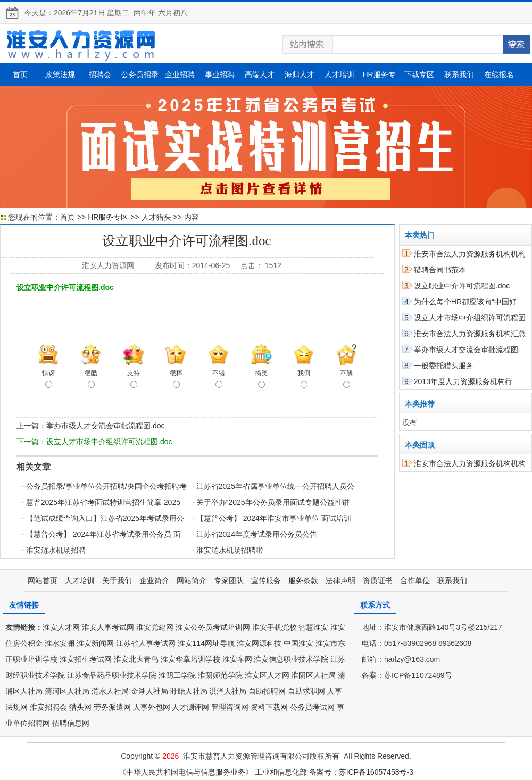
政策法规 (60, 74)
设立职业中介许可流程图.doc (462, 286)
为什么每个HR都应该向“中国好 (465, 302)
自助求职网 (306, 691)
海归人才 (300, 74)
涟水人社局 (110, 691)
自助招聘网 (267, 691)
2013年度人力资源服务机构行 (463, 381)
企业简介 (154, 580)
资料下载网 (269, 707)
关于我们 (117, 580)
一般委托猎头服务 (444, 366)
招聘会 (100, 74)
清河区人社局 (67, 691)
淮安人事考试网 (108, 627)
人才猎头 (156, 217)
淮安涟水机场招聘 (56, 550)
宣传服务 (266, 580)
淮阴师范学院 (220, 675)
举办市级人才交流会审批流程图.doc (105, 426)
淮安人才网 (61, 627)
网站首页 (43, 580)
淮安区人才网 (267, 675)
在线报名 (499, 74)
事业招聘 (220, 74)
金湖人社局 (149, 691)
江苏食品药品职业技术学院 (112, 675)
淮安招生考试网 (86, 659)
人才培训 (339, 74)
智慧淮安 (313, 627)
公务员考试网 (312, 707)
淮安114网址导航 (206, 643)
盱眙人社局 (189, 691)
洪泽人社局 (228, 691)
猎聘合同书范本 (440, 270)
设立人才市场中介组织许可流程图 (470, 318)
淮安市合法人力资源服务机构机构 (470, 254)
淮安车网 (237, 659)
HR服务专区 (108, 217)
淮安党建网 (155, 627)
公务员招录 (140, 74)
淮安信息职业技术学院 (291, 659)
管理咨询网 (230, 707)
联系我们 (459, 74)
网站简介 (192, 580)
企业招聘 (180, 74)
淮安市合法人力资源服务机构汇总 (470, 334)
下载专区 (419, 74)
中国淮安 (298, 643)
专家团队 (229, 580)
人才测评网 (190, 707)
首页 (20, 74)
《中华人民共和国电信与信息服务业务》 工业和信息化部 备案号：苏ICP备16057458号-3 (266, 772)
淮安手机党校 (275, 627)
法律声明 (340, 580)
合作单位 (415, 580)
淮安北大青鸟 (136, 659)
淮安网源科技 (259, 643)
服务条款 (303, 580)
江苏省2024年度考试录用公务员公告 (257, 534)
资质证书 (378, 580)
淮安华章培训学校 (190, 659)
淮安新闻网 (95, 643)
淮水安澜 (60, 643)
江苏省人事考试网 (146, 643)
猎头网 (80, 707)
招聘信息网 (71, 723)
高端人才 (260, 74)
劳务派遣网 (112, 707)
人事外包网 (152, 707)
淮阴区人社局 (313, 675)
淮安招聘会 (48, 707)
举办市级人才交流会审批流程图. (467, 350)
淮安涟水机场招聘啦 (230, 550)
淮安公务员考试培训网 (213, 627)
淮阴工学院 (177, 675)
